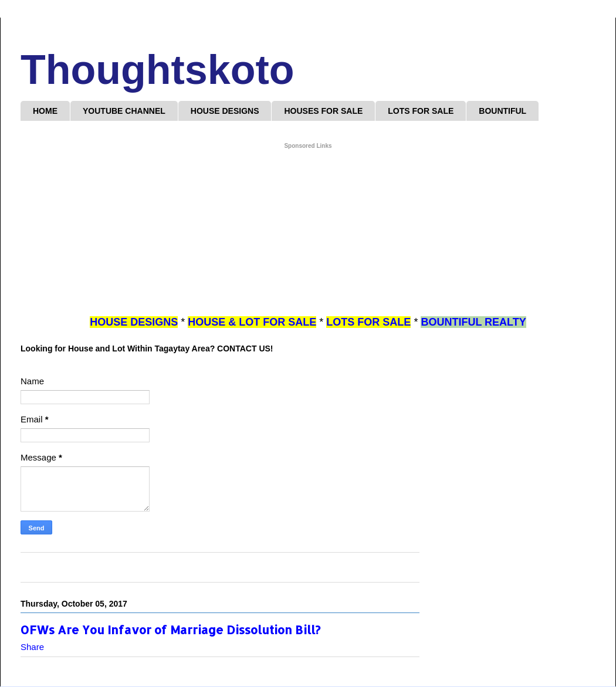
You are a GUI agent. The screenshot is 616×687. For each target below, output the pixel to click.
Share (32, 647)
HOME (45, 111)
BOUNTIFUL (502, 111)
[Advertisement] (308, 233)
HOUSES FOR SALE (323, 111)
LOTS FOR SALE (421, 111)
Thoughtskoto (158, 70)
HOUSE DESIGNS (225, 111)
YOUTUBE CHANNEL (124, 111)
